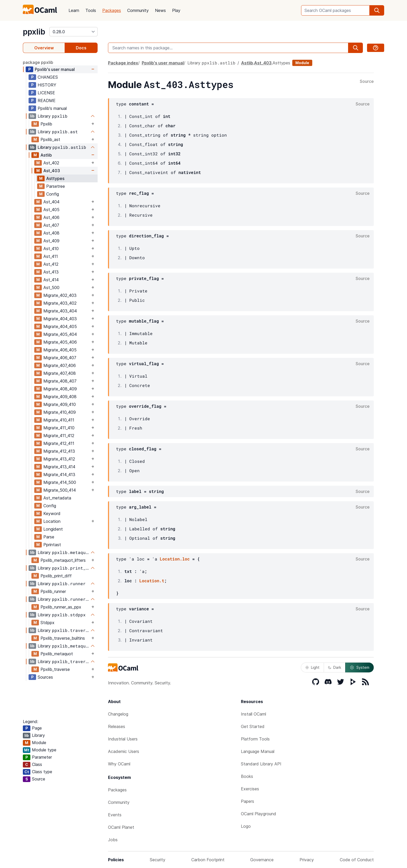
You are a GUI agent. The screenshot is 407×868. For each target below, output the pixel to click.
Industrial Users (123, 739)
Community (138, 10)
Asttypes (55, 178)
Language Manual (258, 751)
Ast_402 (51, 163)
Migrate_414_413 (59, 475)
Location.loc (175, 559)
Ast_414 (51, 280)
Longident (53, 529)
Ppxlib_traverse (55, 669)
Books (247, 776)
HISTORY (47, 85)
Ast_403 (52, 171)
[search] (377, 10)
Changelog (118, 714)
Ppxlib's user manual (55, 69)
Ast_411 (51, 256)
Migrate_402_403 (60, 295)
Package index (123, 63)
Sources (45, 677)
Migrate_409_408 (60, 397)
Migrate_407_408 (60, 373)
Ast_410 (51, 249)
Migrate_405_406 (60, 342)
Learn (74, 10)
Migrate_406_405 (60, 350)
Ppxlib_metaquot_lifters (63, 560)
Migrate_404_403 (60, 319)
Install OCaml (253, 714)
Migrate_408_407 (60, 381)
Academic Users (124, 751)
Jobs (113, 840)
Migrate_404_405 (60, 326)
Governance (262, 860)
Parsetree (56, 186)
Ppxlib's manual (52, 108)
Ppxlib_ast (50, 139)
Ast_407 (51, 225)
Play (176, 10)
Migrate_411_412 (59, 436)
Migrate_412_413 (59, 451)
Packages (112, 10)
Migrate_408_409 (60, 389)
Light (312, 667)
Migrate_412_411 (59, 443)
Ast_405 (51, 210)
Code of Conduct (357, 860)
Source (367, 82)
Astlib (46, 155)
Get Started (253, 726)
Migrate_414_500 (60, 482)
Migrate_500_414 (60, 490)
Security (158, 860)
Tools (91, 10)
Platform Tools (255, 739)
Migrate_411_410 (59, 428)
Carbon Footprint (208, 860)
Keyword (52, 513)
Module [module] (302, 63)
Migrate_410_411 (59, 420)
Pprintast (52, 545)
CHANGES (48, 77)
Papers (247, 801)
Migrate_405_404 (60, 334)
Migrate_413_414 (59, 467)
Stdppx (48, 623)
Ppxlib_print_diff (56, 576)
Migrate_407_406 (60, 365)
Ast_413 (51, 272)
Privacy (307, 860)
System (359, 667)
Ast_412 (51, 264)
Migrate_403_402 (60, 303)
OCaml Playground (259, 814)
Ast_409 (51, 241)
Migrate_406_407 (60, 358)
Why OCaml (119, 764)
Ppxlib (46, 124)
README (47, 101)
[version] (73, 32)
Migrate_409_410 (60, 404)
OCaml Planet (121, 827)
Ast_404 (51, 202)
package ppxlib (38, 62)
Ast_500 (51, 288)
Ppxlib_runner (53, 591)
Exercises (250, 789)
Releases (117, 726)
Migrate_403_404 (60, 311)
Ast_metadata (57, 498)
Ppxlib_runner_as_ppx (61, 607)
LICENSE (46, 93)
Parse (49, 537)
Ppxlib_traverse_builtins (63, 638)
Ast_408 (51, 233)
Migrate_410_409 (60, 412)
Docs (81, 48)
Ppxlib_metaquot (57, 654)
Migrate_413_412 (59, 459)
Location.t (152, 581)
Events (115, 815)
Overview (44, 48)
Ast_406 (51, 217)
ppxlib (34, 32)
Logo (246, 826)
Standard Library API (261, 764)
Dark (335, 667)
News (160, 10)
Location (52, 521)
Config (53, 194)
